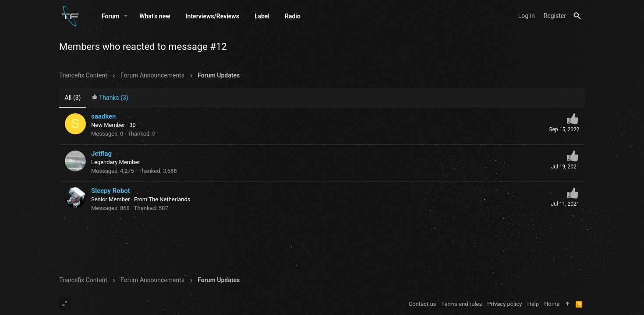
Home (552, 304)
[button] (126, 16)
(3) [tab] (73, 98)
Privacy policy (504, 304)
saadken (104, 116)
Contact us (423, 304)
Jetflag (101, 154)
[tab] (110, 98)
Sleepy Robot (111, 191)
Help (533, 304)
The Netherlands (169, 199)
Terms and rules (462, 304)
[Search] (577, 16)
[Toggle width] (65, 304)
